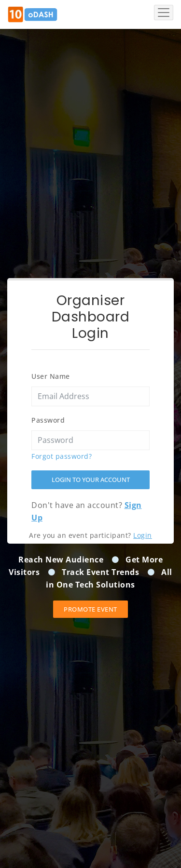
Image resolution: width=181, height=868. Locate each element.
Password (48, 420)
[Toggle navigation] (164, 13)
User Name (51, 376)
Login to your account (91, 480)
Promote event (90, 609)
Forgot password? (62, 456)
